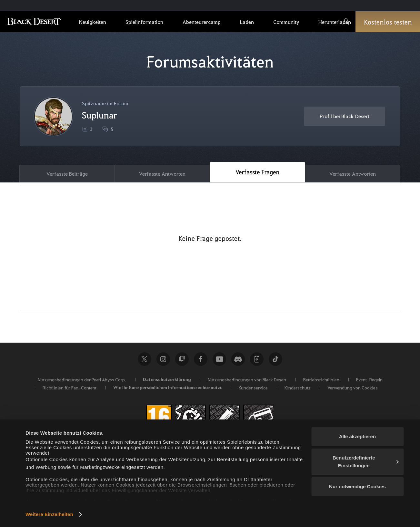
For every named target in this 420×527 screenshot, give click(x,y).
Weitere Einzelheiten (49, 514)
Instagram (163, 359)
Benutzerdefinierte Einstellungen (366, 462)
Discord (238, 359)
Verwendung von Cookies (353, 387)
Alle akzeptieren (357, 436)
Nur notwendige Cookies (357, 486)
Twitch (182, 359)
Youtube (219, 359)
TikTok (275, 359)
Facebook (201, 359)
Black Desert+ (257, 359)
